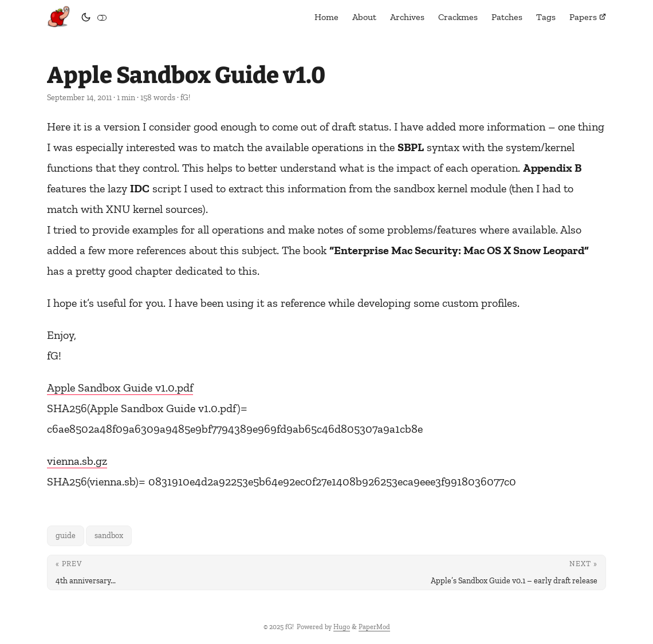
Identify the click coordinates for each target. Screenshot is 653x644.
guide (66, 536)
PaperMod (374, 627)
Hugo (342, 627)
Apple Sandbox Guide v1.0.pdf (120, 388)
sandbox (109, 536)
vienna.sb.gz (77, 461)
